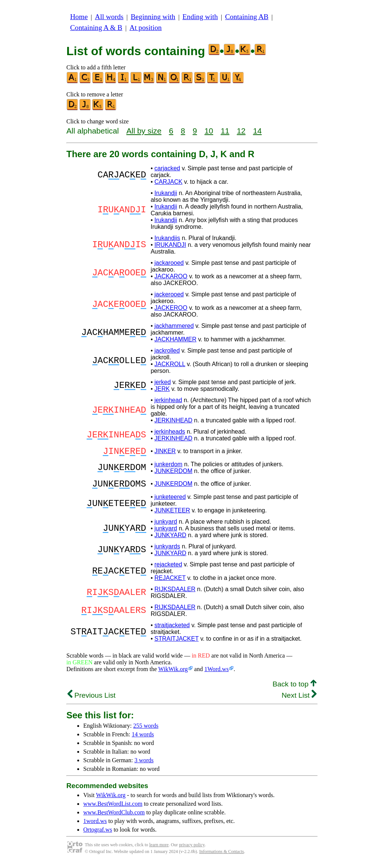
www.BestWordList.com (113, 808)
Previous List (91, 700)
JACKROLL (170, 364)
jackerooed (169, 294)
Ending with (200, 17)
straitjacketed (172, 630)
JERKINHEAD (173, 420)
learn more (159, 849)
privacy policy (192, 849)
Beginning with (153, 17)
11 (225, 131)
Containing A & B (96, 28)
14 (257, 131)
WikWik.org (173, 674)
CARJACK (169, 182)
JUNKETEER (172, 515)
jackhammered (174, 326)
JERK (162, 389)
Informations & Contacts (221, 856)
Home (79, 17)
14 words (143, 739)
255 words (146, 730)
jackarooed (169, 263)
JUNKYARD (170, 540)
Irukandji (166, 193)
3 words (144, 765)
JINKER (165, 452)
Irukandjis (167, 238)
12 (241, 131)
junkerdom (169, 466)
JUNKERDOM (173, 473)
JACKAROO (171, 276)
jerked (163, 382)
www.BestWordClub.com (114, 817)
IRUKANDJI (170, 245)
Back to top (295, 689)
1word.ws (95, 825)
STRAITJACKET (177, 643)
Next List (299, 700)
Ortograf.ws (98, 834)
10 (209, 131)
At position (145, 28)
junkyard (166, 526)
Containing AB (247, 17)
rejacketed (168, 569)
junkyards (167, 551)
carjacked (167, 168)
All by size (144, 131)
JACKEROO (171, 308)
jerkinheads (170, 432)
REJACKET (170, 582)
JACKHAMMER (175, 339)
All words (109, 17)
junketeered (170, 501)
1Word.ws (217, 674)
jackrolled (167, 351)
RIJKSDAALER (175, 594)
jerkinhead (168, 400)
